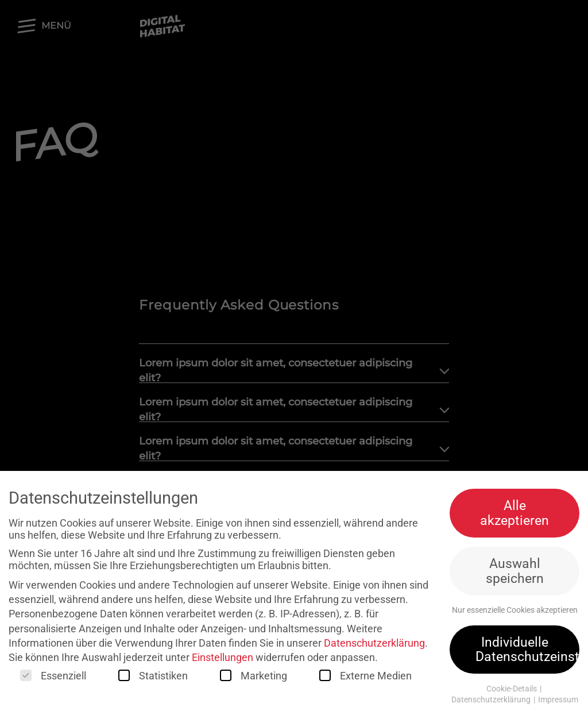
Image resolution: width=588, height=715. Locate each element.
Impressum (558, 702)
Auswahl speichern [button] (515, 573)
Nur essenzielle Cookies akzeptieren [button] (515, 613)
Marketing (254, 679)
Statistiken (153, 679)
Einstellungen (223, 660)
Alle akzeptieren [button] (514, 515)
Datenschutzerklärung (374, 645)
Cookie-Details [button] (512, 691)
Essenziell (53, 679)
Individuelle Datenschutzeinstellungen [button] (527, 652)
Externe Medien (365, 679)
